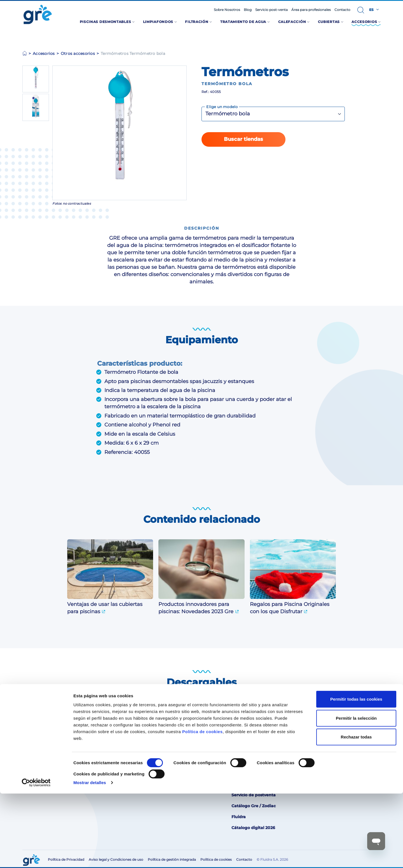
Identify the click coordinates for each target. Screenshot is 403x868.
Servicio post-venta (271, 10)
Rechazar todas (356, 811)
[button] (361, 10)
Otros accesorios (78, 53)
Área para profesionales (311, 10)
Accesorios (44, 53)
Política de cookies (202, 806)
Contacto (342, 10)
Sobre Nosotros (227, 10)
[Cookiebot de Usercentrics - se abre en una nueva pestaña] (36, 857)
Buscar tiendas (243, 139)
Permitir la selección (356, 793)
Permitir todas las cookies (356, 774)
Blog (248, 10)
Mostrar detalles (90, 857)
